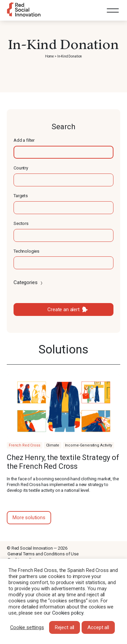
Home (49, 56)
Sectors (21, 223)
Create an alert (63, 309)
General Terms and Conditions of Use (43, 554)
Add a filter (24, 140)
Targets (21, 196)
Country (21, 168)
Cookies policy (68, 613)
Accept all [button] (98, 627)
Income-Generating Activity (89, 445)
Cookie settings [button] (27, 627)
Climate (53, 445)
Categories (29, 282)
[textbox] (63, 152)
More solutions (29, 517)
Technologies (26, 251)
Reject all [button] (65, 627)
